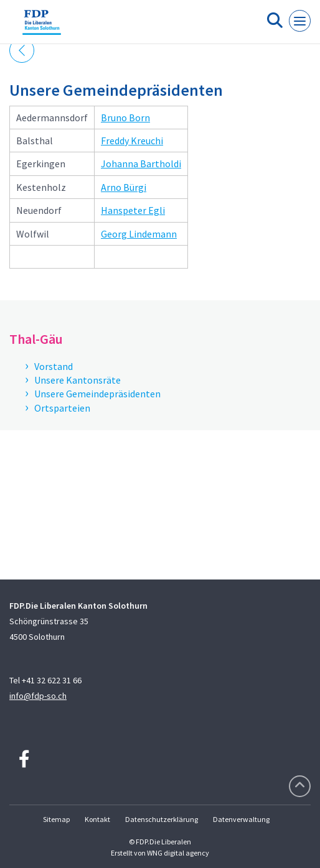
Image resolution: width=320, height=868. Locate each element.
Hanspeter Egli (133, 210)
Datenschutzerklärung (162, 819)
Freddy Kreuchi (132, 141)
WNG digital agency (178, 853)
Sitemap (56, 819)
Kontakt (97, 819)
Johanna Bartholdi (141, 164)
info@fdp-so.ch (38, 696)
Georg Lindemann (139, 234)
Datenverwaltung (241, 819)
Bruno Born (125, 118)
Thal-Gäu (36, 339)
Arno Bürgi (124, 187)
